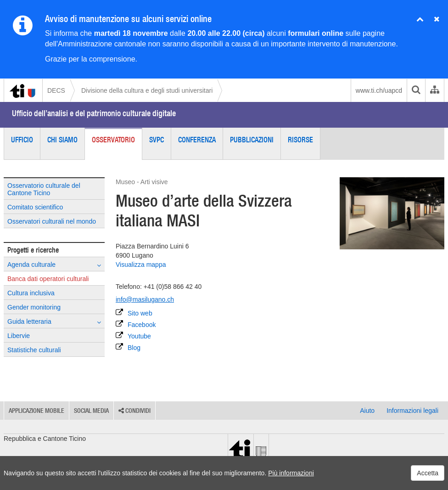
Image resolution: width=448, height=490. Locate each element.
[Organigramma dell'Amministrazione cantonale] (434, 90)
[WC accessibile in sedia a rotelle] (155, 368)
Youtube (133, 336)
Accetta (428, 473)
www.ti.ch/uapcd (379, 90)
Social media (91, 411)
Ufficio (22, 140)
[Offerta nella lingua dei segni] (208, 368)
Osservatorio (113, 140)
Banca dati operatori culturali (48, 279)
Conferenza (197, 140)
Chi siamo (62, 140)
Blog (128, 347)
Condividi (134, 411)
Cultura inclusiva (31, 293)
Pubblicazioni (252, 140)
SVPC (157, 140)
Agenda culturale (54, 265)
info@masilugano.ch (145, 299)
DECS (56, 90)
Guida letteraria (54, 322)
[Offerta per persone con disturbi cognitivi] (235, 368)
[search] (416, 90)
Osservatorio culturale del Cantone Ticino (44, 189)
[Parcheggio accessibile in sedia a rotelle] (181, 368)
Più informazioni (291, 473)
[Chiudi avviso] (420, 20)
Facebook (136, 324)
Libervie (19, 336)
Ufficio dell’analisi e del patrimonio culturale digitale (94, 113)
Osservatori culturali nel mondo (52, 221)
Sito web (134, 313)
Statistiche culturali (34, 350)
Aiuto (367, 411)
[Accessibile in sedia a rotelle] (128, 368)
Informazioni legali (412, 411)
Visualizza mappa (141, 265)
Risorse (300, 140)
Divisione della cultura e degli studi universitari (147, 90)
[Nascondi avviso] (437, 20)
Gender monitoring (34, 307)
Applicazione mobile (36, 411)
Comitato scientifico (35, 207)
